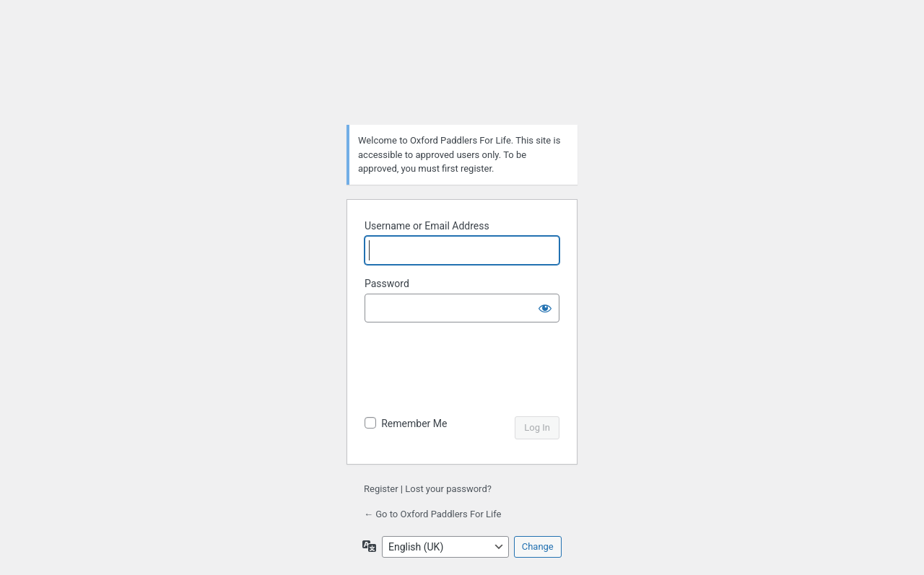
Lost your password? (448, 489)
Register (381, 489)
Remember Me (414, 423)
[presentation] (463, 371)
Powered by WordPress (462, 76)
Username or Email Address (427, 226)
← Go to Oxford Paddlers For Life (432, 514)
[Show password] (545, 308)
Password (387, 284)
